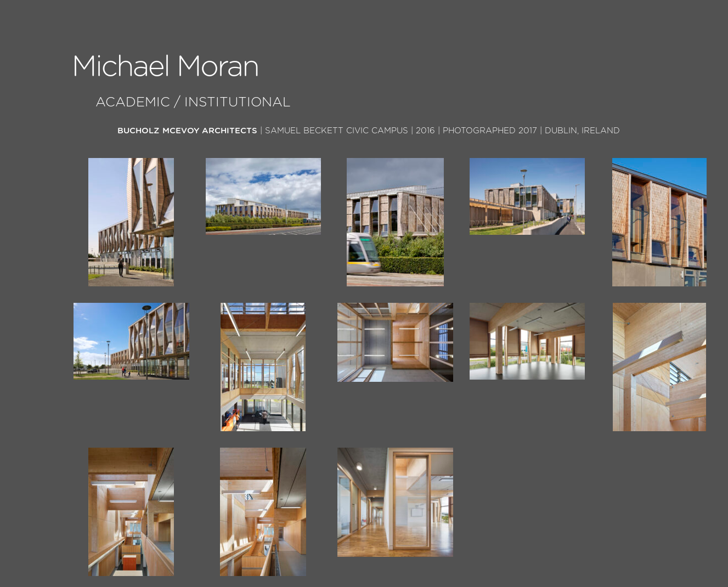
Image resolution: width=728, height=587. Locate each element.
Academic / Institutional (193, 103)
